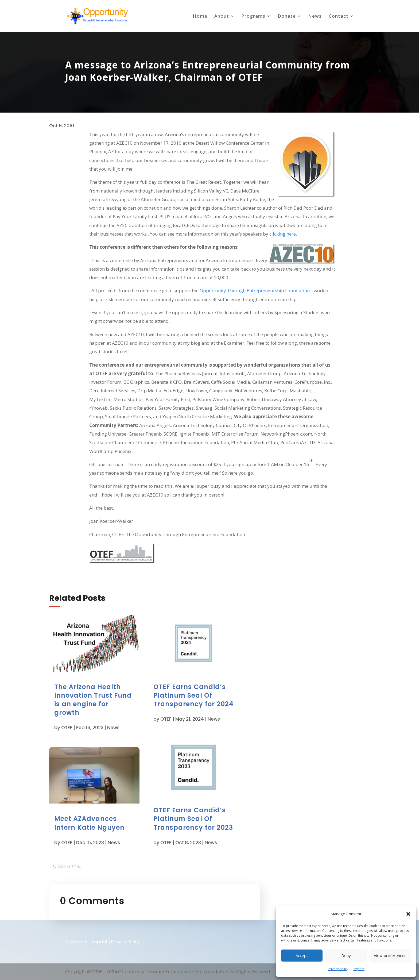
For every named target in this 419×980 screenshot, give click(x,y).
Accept (302, 955)
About (222, 17)
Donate (287, 17)
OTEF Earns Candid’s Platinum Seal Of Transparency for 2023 (189, 822)
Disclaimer (77, 942)
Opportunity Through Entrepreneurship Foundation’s (256, 291)
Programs (253, 17)
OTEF (80, 729)
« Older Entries (79, 861)
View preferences (390, 955)
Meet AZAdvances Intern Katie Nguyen (99, 821)
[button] (408, 914)
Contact (339, 17)
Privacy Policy (338, 969)
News (315, 17)
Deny (346, 955)
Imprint (359, 969)
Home (200, 17)
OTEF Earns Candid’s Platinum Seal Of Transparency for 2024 (189, 694)
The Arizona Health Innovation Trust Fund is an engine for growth (102, 701)
